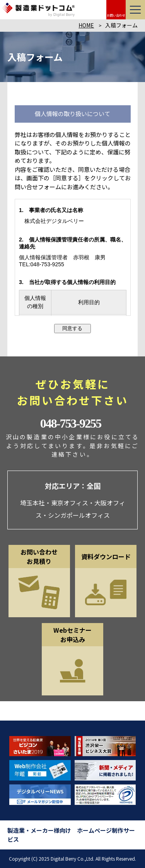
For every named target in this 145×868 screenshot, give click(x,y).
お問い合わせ (116, 15)
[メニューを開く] (135, 10)
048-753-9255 (71, 423)
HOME (86, 25)
